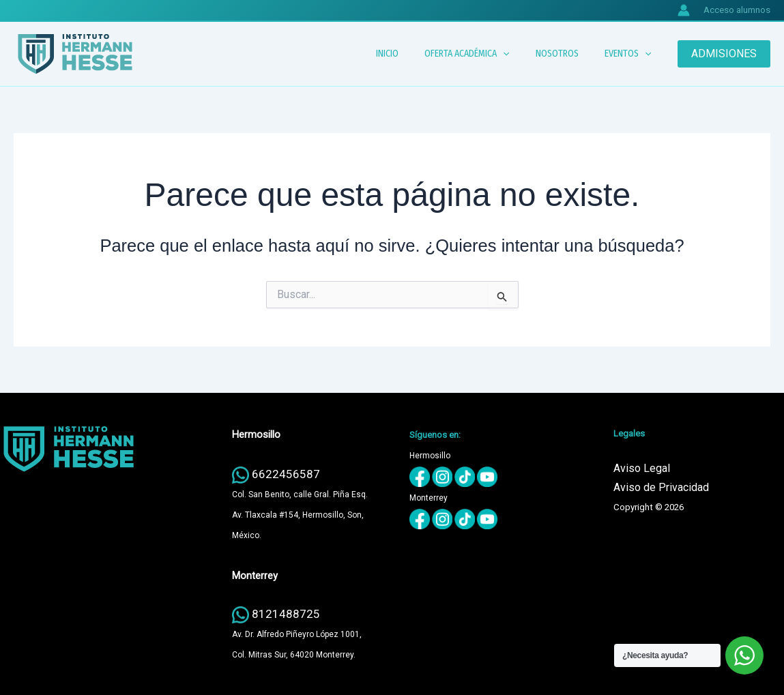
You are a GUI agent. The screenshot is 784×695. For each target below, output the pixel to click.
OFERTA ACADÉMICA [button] (484, 54)
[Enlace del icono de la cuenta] (684, 10)
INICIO (411, 54)
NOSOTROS (567, 54)
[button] (520, 54)
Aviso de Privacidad (661, 487)
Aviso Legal (642, 468)
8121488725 (286, 614)
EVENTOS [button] (631, 54)
